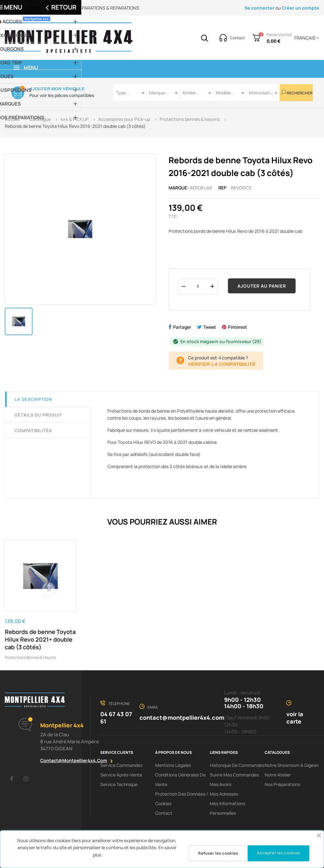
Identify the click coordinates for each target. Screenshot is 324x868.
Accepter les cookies (279, 853)
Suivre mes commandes (234, 775)
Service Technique (119, 784)
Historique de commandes (237, 765)
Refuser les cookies (218, 853)
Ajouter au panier (262, 286)
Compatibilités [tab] (33, 430)
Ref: (223, 188)
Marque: (179, 188)
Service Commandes (121, 765)
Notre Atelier (278, 775)
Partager (182, 327)
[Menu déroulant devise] (306, 38)
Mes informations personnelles (227, 808)
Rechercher (297, 93)
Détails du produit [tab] (38, 415)
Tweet (210, 327)
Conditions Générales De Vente (180, 780)
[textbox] (130, 93)
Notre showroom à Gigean (292, 765)
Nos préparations (282, 784)
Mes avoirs (221, 784)
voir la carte (295, 718)
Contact (164, 813)
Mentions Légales (173, 765)
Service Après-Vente (121, 775)
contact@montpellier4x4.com (74, 760)
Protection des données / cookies (182, 799)
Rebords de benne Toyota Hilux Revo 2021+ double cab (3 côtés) (40, 639)
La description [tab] (33, 399)
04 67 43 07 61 (116, 718)
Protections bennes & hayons (30, 657)
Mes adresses (224, 794)
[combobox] (130, 93)
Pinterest (237, 327)
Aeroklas (201, 188)
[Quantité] (198, 286)
